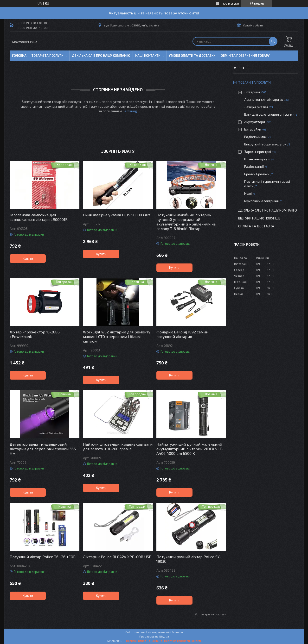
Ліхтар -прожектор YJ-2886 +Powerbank (35, 334)
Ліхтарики (252, 92)
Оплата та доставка (256, 226)
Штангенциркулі (257, 159)
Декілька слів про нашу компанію (101, 56)
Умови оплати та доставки (192, 56)
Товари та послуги (48, 56)
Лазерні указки (256, 107)
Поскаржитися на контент (144, 641)
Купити (28, 258)
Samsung (130, 111)
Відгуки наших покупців (259, 218)
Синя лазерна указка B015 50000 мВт (117, 215)
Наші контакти (148, 56)
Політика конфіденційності (183, 641)
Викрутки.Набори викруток (265, 144)
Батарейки (253, 129)
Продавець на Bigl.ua (154, 636)
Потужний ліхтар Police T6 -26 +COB (43, 557)
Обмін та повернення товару (245, 56)
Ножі (248, 193)
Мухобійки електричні (261, 201)
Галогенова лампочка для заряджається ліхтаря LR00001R (39, 217)
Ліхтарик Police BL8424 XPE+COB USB (117, 557)
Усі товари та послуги (211, 614)
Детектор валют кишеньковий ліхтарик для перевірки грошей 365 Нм (43, 449)
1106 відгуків (230, 3)
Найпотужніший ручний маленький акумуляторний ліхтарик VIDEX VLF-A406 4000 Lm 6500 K (190, 449)
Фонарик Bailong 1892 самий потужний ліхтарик (182, 334)
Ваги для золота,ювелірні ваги (268, 114)
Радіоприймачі (256, 137)
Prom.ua (177, 632)
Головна (19, 56)
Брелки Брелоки (257, 174)
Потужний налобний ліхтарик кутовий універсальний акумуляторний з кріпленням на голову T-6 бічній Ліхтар (186, 222)
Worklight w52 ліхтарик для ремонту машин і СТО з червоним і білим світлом (117, 336)
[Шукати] (273, 41)
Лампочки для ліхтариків (264, 99)
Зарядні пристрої (258, 152)
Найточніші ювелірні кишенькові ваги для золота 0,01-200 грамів (118, 446)
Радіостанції (254, 166)
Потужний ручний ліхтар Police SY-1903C (189, 559)
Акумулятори (255, 122)
